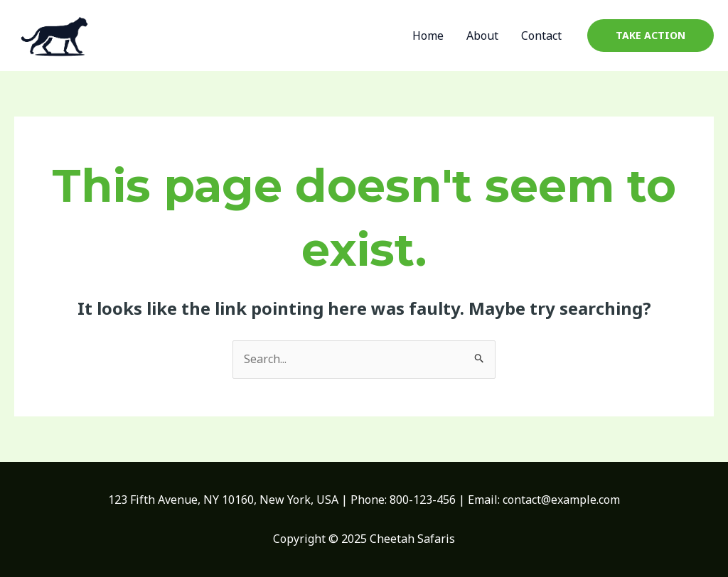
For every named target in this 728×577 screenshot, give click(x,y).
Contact (541, 36)
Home (428, 36)
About (482, 36)
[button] (651, 36)
